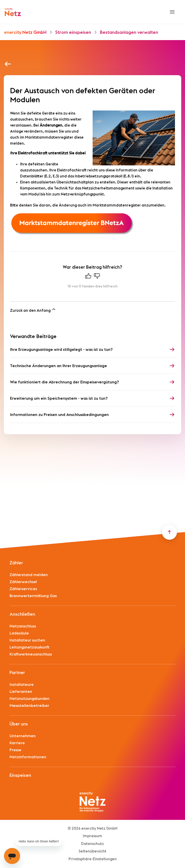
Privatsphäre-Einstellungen (93, 859)
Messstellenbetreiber (29, 706)
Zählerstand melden (29, 575)
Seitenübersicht (93, 851)
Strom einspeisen (74, 32)
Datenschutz (93, 844)
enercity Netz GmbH (25, 32)
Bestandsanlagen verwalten (129, 32)
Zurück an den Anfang (33, 310)
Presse (15, 750)
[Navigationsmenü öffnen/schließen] (172, 12)
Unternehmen (23, 736)
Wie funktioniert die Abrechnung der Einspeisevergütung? (65, 382)
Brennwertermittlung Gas (33, 596)
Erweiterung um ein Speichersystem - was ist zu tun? (59, 398)
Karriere (17, 743)
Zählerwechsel (23, 582)
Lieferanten (21, 692)
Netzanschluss (23, 626)
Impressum (93, 836)
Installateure (22, 685)
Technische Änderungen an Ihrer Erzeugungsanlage (58, 366)
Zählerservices (23, 589)
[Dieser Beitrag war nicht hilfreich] (97, 277)
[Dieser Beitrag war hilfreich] (88, 277)
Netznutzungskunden (29, 699)
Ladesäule (19, 633)
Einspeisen (20, 775)
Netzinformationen (28, 757)
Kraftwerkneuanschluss (31, 654)
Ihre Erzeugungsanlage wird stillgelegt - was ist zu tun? (61, 350)
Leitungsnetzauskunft (29, 647)
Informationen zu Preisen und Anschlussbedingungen (59, 415)
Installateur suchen (27, 640)
